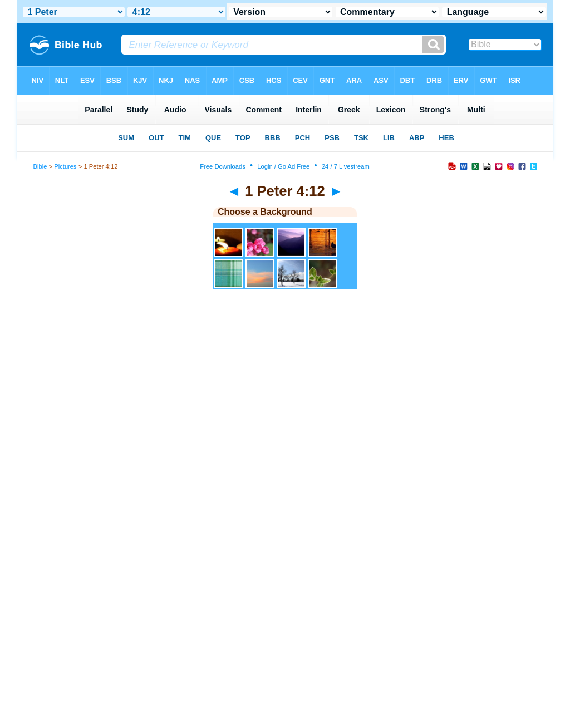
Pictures (65, 166)
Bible (40, 166)
